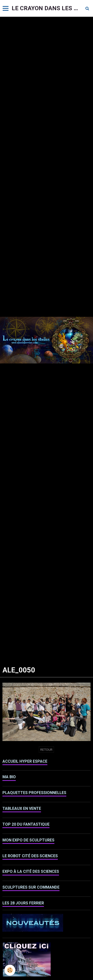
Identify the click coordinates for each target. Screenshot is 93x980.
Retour (46, 750)
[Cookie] (10, 970)
